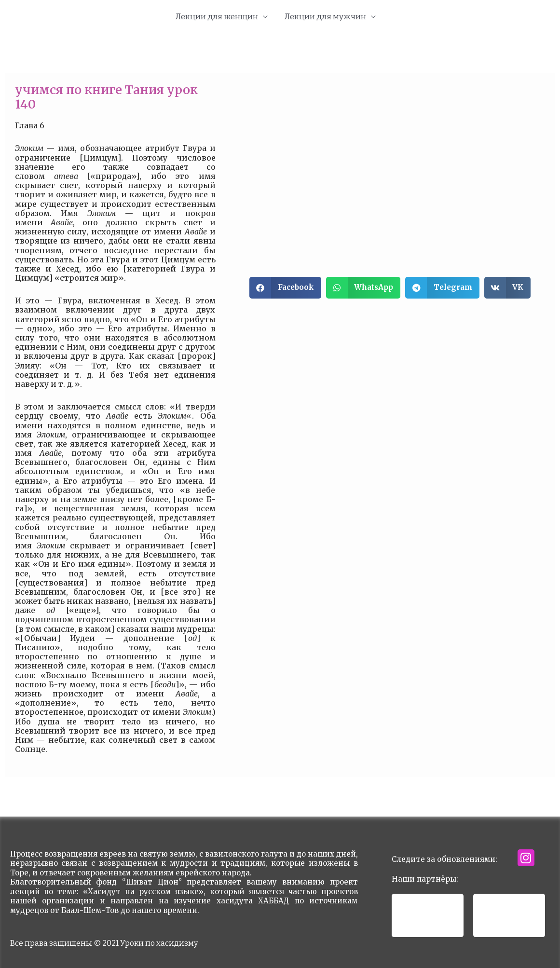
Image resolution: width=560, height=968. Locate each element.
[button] (285, 288)
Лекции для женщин (217, 17)
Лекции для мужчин (325, 17)
